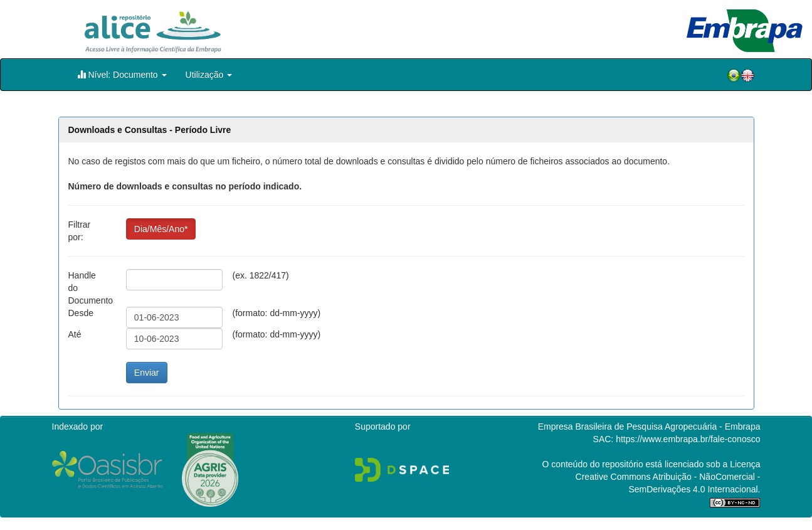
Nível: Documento (122, 74)
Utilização (209, 75)
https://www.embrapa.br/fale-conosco (688, 439)
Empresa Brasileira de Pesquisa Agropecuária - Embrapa (649, 427)
